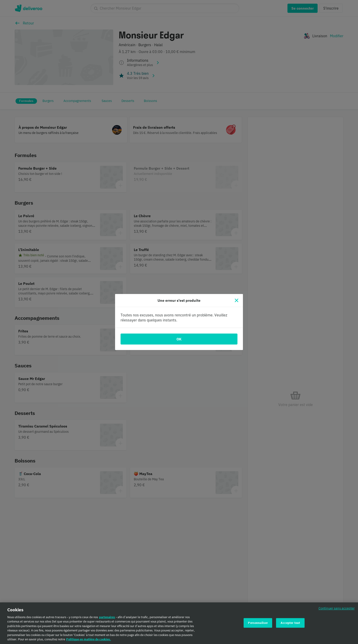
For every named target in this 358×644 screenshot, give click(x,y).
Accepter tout (290, 625)
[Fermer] (237, 300)
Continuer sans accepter (337, 611)
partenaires (107, 620)
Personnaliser (258, 625)
